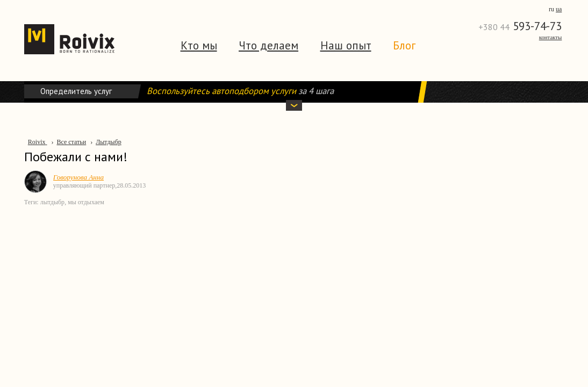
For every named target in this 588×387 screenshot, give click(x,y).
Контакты (551, 37)
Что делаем (268, 45)
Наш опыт (346, 45)
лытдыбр (52, 202)
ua (559, 9)
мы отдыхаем (86, 202)
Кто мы (199, 45)
